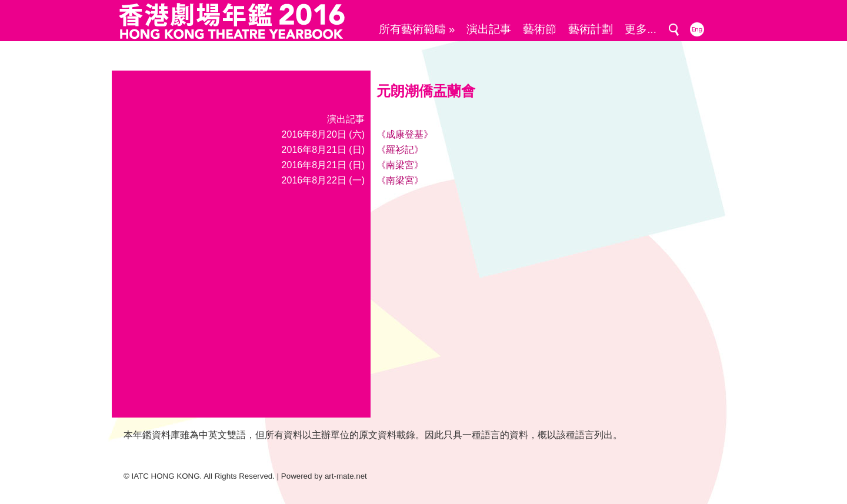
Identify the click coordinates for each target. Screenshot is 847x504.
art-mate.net (346, 476)
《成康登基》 (405, 134)
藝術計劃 (591, 29)
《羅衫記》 (400, 150)
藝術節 (540, 29)
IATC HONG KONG (166, 476)
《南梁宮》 (400, 165)
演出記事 (489, 29)
